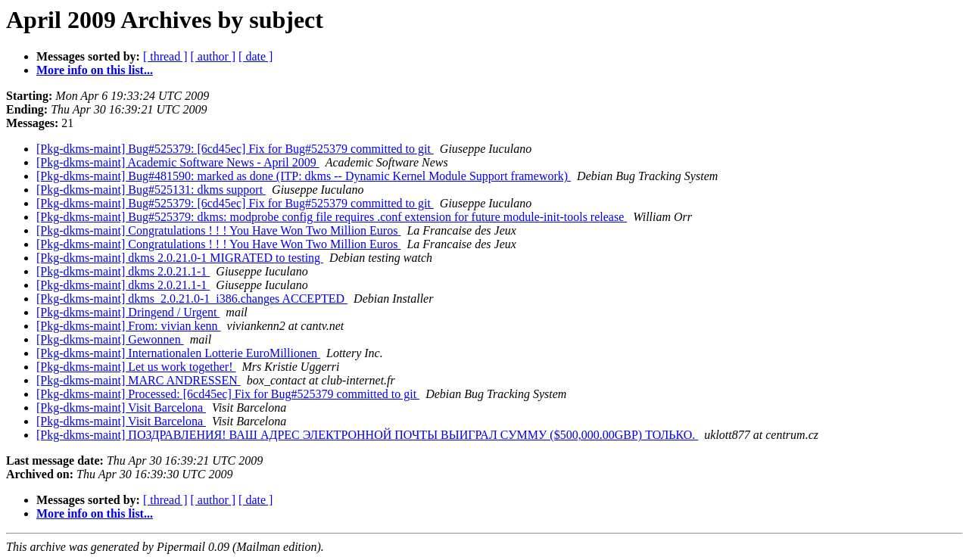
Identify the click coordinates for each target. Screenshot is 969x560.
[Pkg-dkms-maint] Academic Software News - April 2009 (178, 162)
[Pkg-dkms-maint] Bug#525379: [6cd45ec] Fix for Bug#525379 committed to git (235, 149)
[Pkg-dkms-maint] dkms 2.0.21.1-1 (123, 271)
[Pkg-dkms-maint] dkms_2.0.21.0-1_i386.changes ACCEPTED (192, 299)
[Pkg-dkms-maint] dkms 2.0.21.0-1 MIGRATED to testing (180, 258)
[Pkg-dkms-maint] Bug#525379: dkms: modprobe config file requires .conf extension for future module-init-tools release (332, 217)
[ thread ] (165, 56)
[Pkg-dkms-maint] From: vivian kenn (129, 326)
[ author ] (213, 56)
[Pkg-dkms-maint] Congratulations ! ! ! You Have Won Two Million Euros (218, 230)
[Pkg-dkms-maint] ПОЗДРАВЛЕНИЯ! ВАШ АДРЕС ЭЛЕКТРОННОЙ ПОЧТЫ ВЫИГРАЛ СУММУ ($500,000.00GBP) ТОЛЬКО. (367, 435)
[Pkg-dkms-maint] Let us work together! (136, 367)
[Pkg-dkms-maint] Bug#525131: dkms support (151, 190)
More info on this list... (95, 70)
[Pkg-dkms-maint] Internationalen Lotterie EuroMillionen (178, 353)
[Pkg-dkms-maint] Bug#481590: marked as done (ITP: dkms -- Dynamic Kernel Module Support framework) (304, 176)
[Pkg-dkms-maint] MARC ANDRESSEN (139, 380)
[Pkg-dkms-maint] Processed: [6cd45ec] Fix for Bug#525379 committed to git (228, 394)
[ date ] (255, 56)
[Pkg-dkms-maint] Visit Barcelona (121, 408)
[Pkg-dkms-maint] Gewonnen (110, 339)
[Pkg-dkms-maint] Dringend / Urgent (128, 312)
